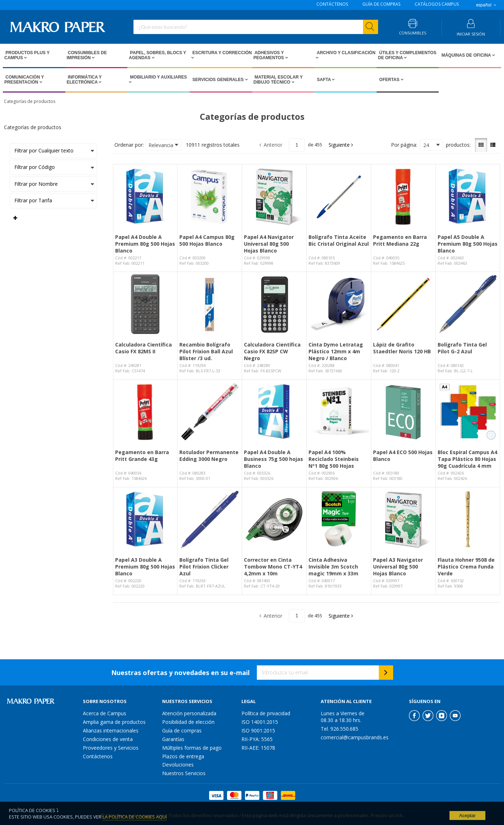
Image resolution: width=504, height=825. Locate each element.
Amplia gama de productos (114, 722)
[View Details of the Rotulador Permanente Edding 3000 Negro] (210, 412)
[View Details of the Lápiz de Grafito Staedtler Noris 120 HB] (403, 304)
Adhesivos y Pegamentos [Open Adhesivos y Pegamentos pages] (269, 55)
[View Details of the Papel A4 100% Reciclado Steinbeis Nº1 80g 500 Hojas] (339, 412)
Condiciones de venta (108, 739)
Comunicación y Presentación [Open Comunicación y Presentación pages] (24, 80)
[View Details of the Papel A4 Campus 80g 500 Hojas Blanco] (210, 196)
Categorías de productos (30, 101)
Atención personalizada (189, 713)
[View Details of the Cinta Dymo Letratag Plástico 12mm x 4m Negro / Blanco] (339, 304)
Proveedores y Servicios (111, 748)
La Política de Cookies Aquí (135, 817)
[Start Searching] (371, 27)
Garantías (173, 739)
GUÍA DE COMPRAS (381, 4)
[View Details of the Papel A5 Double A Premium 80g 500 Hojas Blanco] (468, 196)
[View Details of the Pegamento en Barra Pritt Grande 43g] (145, 412)
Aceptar (467, 815)
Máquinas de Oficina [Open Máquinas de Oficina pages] (466, 55)
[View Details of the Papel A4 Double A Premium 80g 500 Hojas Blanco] (145, 196)
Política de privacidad (266, 713)
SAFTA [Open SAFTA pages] (324, 80)
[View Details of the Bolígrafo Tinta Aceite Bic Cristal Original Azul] (339, 196)
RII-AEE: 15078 (258, 748)
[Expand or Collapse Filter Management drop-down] (15, 218)
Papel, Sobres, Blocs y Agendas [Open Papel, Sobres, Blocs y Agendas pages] (157, 55)
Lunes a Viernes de (343, 713)
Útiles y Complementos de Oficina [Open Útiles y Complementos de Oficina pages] (407, 55)
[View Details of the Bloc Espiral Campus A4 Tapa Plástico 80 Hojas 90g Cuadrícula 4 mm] (468, 412)
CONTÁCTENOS (332, 4)
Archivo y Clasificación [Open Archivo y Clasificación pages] (345, 53)
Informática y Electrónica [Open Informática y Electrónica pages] (84, 80)
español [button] (487, 5)
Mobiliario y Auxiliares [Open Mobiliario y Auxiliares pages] (158, 77)
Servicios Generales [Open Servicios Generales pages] (218, 80)
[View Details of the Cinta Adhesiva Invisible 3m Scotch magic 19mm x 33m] (339, 520)
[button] (341, 145)
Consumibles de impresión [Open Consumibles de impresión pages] (87, 55)
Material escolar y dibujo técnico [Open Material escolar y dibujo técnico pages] (278, 80)
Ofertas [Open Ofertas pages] (389, 80)
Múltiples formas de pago (192, 748)
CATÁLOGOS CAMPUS (437, 4)
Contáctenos (98, 756)
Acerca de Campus (105, 713)
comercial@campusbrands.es (355, 737)
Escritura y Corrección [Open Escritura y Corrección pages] (222, 53)
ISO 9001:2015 (258, 730)
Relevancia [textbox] (161, 145)
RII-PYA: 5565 (257, 739)
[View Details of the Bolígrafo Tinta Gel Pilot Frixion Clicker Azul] (210, 520)
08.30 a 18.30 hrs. (341, 720)
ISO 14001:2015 (260, 722)
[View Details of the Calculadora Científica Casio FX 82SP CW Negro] (274, 304)
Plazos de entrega (183, 756)
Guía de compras (182, 730)
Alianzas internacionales (111, 730)
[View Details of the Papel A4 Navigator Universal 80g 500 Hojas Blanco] (274, 196)
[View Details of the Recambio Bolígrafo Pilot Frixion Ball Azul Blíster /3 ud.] (210, 304)
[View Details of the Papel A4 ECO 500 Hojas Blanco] (403, 412)
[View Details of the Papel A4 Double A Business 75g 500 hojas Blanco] (274, 412)
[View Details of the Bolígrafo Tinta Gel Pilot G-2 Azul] (468, 304)
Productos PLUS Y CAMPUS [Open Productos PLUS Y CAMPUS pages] (27, 55)
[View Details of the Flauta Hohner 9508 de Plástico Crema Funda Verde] (468, 520)
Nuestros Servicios (184, 773)
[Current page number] (297, 145)
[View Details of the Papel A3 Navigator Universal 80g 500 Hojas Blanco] (403, 520)
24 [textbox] (426, 145)
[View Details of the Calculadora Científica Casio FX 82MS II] (145, 304)
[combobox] (256, 27)
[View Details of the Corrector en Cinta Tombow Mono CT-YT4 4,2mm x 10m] (274, 520)
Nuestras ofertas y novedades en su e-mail (180, 673)
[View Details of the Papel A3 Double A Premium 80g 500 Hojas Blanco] (145, 520)
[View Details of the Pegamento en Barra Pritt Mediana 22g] (403, 196)
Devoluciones (178, 765)
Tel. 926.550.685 (340, 729)
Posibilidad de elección (188, 722)
